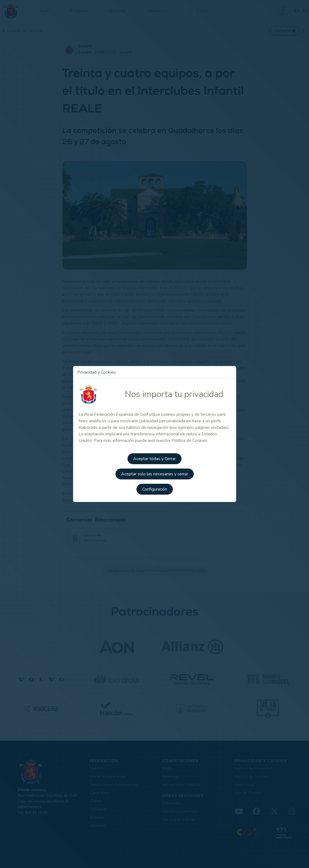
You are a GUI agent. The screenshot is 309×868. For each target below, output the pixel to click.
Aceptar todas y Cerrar (154, 459)
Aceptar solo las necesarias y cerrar (155, 474)
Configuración (155, 489)
